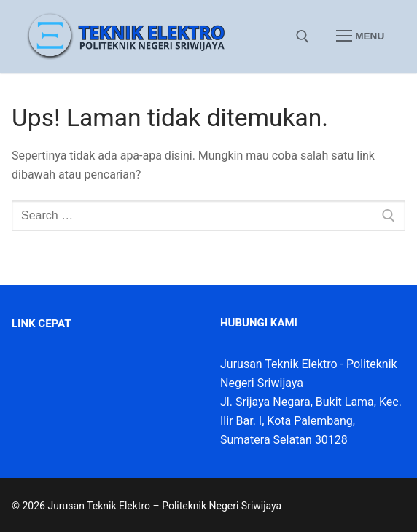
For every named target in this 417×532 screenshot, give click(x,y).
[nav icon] (360, 36)
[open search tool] (303, 36)
